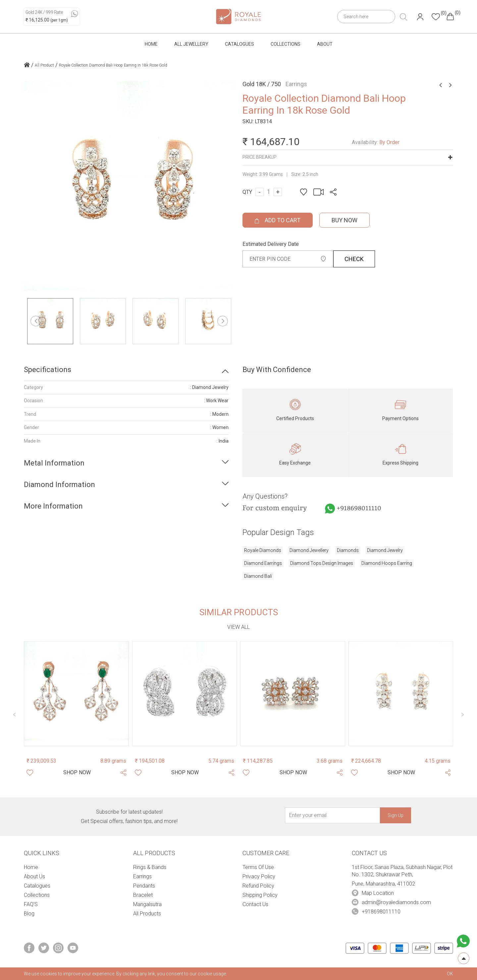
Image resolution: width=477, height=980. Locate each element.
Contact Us (255, 904)
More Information (53, 506)
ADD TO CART (278, 220)
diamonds (348, 550)
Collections (286, 44)
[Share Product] (123, 773)
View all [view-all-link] (238, 627)
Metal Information (54, 463)
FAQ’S (31, 904)
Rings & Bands (150, 867)
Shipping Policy (260, 895)
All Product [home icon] (44, 65)
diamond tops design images (322, 563)
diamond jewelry (385, 550)
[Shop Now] (77, 773)
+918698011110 (359, 509)
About (325, 44)
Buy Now (344, 220)
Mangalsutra (147, 904)
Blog (29, 914)
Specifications (48, 370)
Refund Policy (258, 886)
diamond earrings (263, 563)
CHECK (354, 259)
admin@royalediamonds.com (396, 902)
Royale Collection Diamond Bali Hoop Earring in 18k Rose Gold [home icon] (113, 65)
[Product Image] (76, 694)
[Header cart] (450, 17)
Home (151, 44)
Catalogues (239, 44)
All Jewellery (191, 44)
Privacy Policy (259, 876)
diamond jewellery (309, 550)
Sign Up (396, 815)
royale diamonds (263, 550)
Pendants (144, 886)
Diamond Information (59, 485)
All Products (147, 914)
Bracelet (143, 895)
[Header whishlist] (436, 17)
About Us (34, 876)
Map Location (378, 893)
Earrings (142, 876)
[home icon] (27, 66)
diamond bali (258, 576)
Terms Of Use (258, 867)
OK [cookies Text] (450, 974)
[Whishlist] (30, 773)
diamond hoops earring (387, 563)
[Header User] (420, 17)
